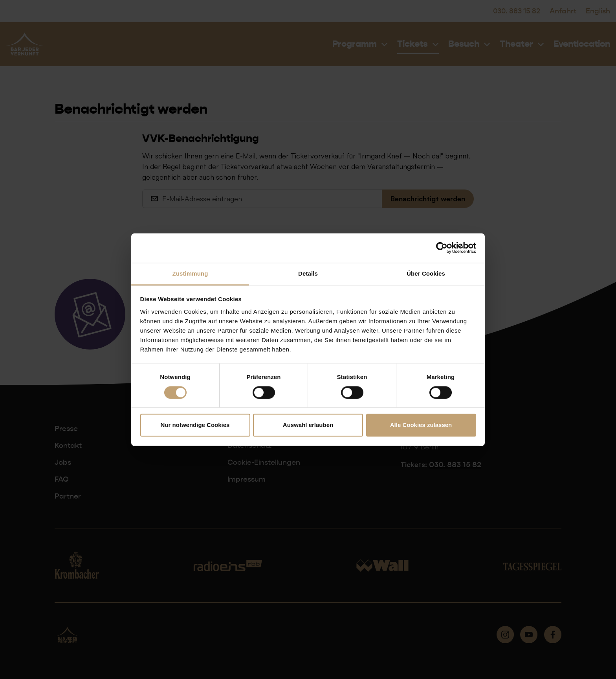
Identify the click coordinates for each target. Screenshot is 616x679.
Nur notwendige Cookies (195, 425)
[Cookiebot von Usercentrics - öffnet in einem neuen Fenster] (442, 248)
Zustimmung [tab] (190, 273)
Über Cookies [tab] (426, 273)
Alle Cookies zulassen (421, 425)
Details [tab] (308, 273)
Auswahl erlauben (308, 425)
